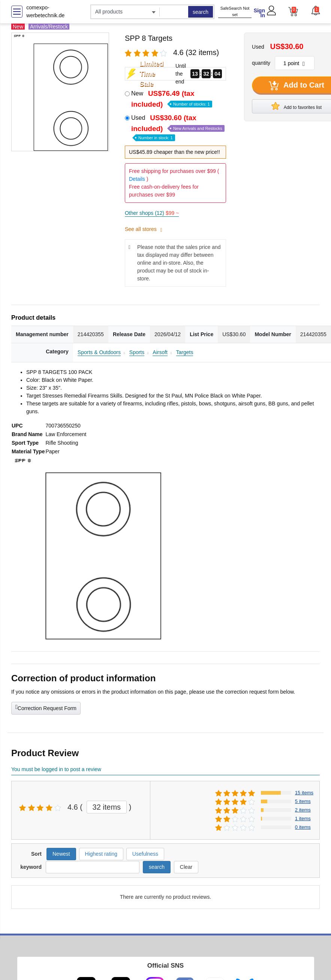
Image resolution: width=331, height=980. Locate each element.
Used (178, 127)
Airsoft (160, 352)
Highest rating (101, 854)
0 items (303, 827)
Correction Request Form (46, 707)
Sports (137, 352)
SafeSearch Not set (235, 11)
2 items (303, 810)
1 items (303, 818)
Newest (61, 854)
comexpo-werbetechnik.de (45, 11)
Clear (186, 867)
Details (137, 179)
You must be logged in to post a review (56, 769)
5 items (303, 801)
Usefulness (145, 854)
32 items (107, 807)
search (201, 12)
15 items (304, 793)
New (172, 99)
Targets (185, 352)
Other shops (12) (152, 213)
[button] (315, 10)
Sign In (259, 13)
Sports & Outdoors (99, 352)
